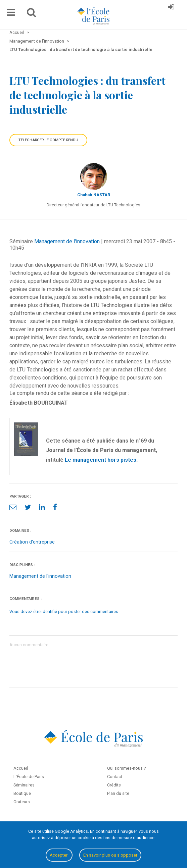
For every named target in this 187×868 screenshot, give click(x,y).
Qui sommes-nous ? (126, 768)
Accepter (59, 855)
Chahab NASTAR (94, 195)
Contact (115, 777)
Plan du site (118, 793)
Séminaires (24, 785)
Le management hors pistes (101, 460)
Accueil (21, 768)
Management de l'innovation (67, 241)
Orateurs (22, 802)
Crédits (114, 785)
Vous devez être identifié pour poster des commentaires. (64, 611)
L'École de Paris (29, 777)
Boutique (22, 793)
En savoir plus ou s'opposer (110, 855)
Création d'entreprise (32, 542)
